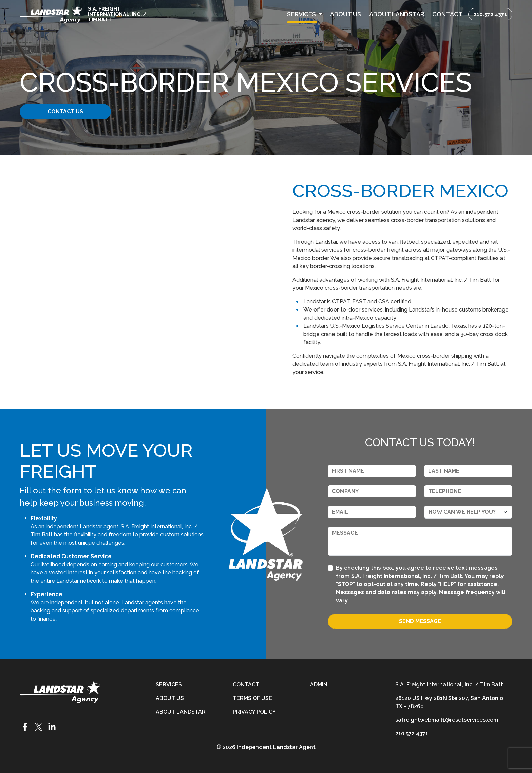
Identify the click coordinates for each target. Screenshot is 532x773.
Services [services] (169, 685)
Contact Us (72, 111)
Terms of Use (252, 698)
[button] (305, 14)
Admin (319, 685)
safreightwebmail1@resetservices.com (447, 720)
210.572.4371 (490, 14)
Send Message (420, 621)
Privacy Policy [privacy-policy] (254, 712)
